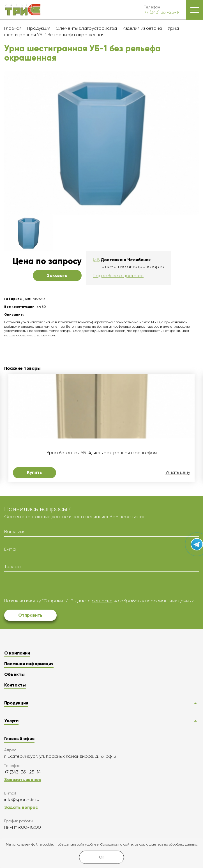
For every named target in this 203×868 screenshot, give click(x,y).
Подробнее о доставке (118, 276)
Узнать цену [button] (178, 472)
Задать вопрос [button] (21, 807)
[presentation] (47, 587)
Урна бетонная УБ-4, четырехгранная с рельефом (102, 453)
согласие (102, 601)
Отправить (30, 615)
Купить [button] (34, 472)
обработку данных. (183, 845)
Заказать (57, 275)
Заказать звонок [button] (23, 779)
